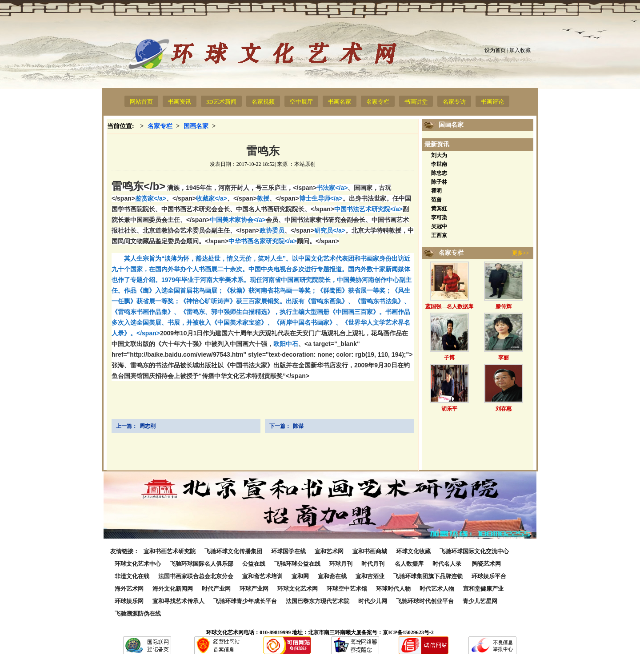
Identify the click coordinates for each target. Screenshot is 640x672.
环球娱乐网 (129, 601)
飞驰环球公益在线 (297, 564)
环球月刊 (341, 564)
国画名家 (196, 126)
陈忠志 (439, 173)
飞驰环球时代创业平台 (425, 601)
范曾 (436, 200)
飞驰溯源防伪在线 (138, 614)
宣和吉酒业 (370, 576)
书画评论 (492, 102)
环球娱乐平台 (489, 576)
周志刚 (148, 426)
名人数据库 (409, 564)
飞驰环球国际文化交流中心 (474, 551)
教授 (263, 198)
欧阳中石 (286, 344)
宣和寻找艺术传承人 (178, 601)
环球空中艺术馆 (347, 589)
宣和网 (300, 576)
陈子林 (439, 182)
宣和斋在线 (332, 576)
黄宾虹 (439, 209)
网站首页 (141, 102)
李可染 (439, 217)
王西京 (439, 235)
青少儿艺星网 (480, 601)
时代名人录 (448, 564)
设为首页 (495, 50)
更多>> (520, 253)
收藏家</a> (226, 198)
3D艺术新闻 (221, 102)
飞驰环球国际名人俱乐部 (202, 564)
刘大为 (439, 155)
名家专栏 (378, 102)
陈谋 (298, 426)
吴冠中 (439, 226)
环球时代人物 (393, 589)
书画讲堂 (416, 102)
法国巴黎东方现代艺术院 (318, 601)
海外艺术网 (129, 589)
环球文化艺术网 (298, 589)
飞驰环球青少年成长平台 (245, 601)
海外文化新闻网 (173, 589)
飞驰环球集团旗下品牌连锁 (428, 576)
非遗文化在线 (132, 576)
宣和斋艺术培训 (262, 576)
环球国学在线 (288, 551)
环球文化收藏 (413, 551)
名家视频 (263, 102)
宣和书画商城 (370, 551)
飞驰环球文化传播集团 (233, 551)
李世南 (439, 164)
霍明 (436, 191)
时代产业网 (216, 589)
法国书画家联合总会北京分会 (196, 576)
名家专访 (454, 102)
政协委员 (272, 230)
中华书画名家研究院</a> (284, 241)
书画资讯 (180, 102)
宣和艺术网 (329, 551)
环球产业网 (254, 589)
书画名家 (340, 102)
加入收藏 (520, 50)
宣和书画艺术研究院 (170, 551)
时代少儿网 (373, 601)
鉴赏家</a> (166, 198)
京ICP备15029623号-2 (408, 632)
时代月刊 (374, 564)
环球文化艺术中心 (138, 564)
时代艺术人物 (437, 589)
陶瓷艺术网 (486, 564)
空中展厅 (301, 102)
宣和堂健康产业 (483, 589)
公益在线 (254, 564)
